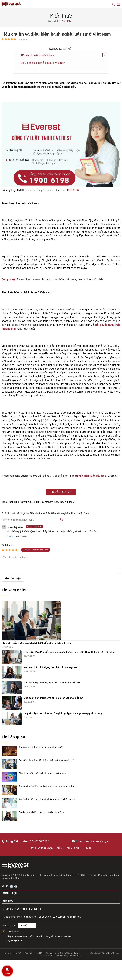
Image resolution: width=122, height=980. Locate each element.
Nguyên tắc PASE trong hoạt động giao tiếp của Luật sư (47, 785)
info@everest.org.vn (98, 840)
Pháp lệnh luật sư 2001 (20, 502)
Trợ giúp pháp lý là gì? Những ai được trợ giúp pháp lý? (46, 759)
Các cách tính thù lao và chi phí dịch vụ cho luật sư (53, 697)
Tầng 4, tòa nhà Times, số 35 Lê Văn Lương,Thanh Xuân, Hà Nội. (39, 935)
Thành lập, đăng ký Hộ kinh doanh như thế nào (42, 772)
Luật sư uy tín (75, 954)
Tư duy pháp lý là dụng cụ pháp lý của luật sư (50, 666)
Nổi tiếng (69, 952)
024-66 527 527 (40, 840)
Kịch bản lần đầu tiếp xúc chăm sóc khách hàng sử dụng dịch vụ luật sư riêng (69, 651)
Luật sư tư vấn (60, 954)
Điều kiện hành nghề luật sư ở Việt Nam (44, 63)
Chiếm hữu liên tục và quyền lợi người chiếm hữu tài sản (47, 798)
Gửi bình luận (13, 579)
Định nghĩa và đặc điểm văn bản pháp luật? (41, 746)
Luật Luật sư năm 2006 (47, 502)
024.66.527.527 (14, 940)
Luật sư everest (10, 952)
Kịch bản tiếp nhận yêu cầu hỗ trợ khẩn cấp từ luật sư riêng (37, 641)
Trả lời (10, 536)
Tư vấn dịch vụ (61, 492)
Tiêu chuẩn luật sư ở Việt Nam (38, 55)
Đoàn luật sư (67, 502)
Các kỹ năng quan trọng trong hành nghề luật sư (52, 681)
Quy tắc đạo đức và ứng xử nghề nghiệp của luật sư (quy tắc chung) (64, 712)
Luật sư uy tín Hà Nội (54, 952)
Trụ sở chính (13, 930)
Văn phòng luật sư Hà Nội (30, 952)
